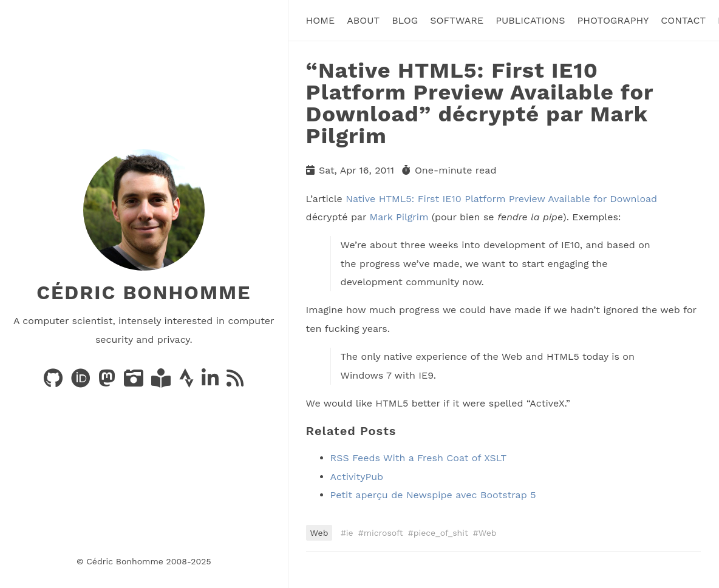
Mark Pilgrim (399, 217)
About (363, 20)
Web (319, 533)
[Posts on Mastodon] (108, 382)
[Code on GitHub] (55, 382)
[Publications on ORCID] (82, 382)
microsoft (383, 533)
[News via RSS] (235, 382)
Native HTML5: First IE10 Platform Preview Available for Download (501, 199)
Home (321, 20)
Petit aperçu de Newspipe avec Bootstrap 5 (433, 495)
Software (457, 20)
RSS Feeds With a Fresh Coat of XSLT (418, 458)
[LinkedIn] (212, 382)
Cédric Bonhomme (144, 292)
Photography (613, 20)
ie (350, 533)
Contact (683, 20)
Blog (405, 20)
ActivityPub (357, 477)
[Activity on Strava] (188, 382)
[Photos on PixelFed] (135, 382)
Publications (530, 20)
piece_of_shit (441, 533)
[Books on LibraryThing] (162, 382)
